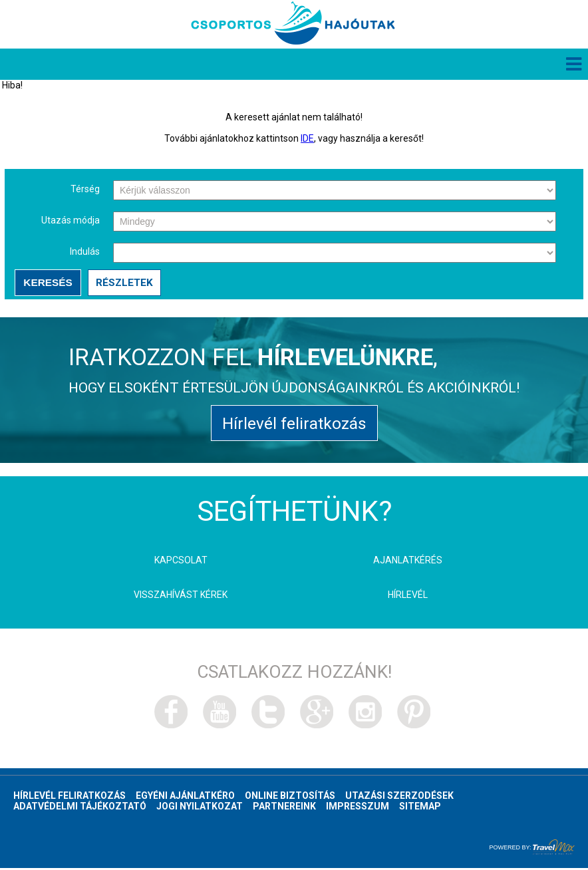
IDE (307, 139)
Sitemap (420, 808)
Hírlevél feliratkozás (294, 425)
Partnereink (284, 808)
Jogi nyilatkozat (200, 808)
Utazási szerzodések (399, 797)
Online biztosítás (290, 797)
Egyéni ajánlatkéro (185, 797)
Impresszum (358, 808)
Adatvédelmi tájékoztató (80, 808)
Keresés (47, 283)
